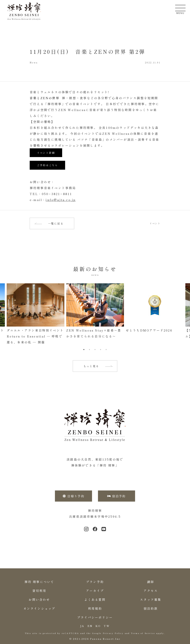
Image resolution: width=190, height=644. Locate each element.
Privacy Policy (113, 633)
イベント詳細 (46, 153)
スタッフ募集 (151, 599)
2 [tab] (89, 350)
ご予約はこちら (47, 165)
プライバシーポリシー (95, 617)
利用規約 (95, 608)
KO (98, 626)
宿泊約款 (151, 608)
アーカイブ (95, 591)
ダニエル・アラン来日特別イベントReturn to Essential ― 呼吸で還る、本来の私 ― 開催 (35, 336)
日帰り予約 (73, 496)
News (34, 62)
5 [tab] (106, 350)
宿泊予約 (117, 496)
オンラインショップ (39, 608)
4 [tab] (101, 350)
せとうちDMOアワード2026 (149, 330)
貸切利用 (39, 591)
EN (90, 626)
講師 (151, 582)
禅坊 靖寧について (39, 582)
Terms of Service (143, 633)
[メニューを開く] (180, 8)
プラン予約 (95, 582)
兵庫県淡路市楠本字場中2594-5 (95, 516)
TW (107, 626)
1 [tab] (84, 350)
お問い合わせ (39, 599)
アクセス (151, 591)
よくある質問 (95, 599)
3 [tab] (95, 350)
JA (82, 626)
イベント (155, 223)
